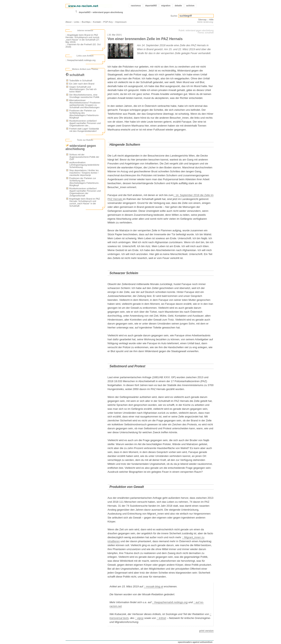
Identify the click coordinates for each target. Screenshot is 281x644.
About (69, 22)
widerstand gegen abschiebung (108, 12)
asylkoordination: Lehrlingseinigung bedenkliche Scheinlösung (83, 165)
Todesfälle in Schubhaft (79, 81)
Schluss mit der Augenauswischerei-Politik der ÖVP (83, 157)
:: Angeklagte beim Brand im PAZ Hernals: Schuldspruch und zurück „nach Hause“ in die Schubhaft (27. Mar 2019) (83, 38)
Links (77, 22)
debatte (178, 6)
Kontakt (97, 22)
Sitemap (202, 20)
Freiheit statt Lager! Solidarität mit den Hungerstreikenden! (83, 130)
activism (190, 6)
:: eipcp (139, 618)
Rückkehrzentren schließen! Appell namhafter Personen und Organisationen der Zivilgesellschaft (84, 192)
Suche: (174, 16)
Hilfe (211, 20)
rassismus (136, 6)
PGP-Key (108, 22)
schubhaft (75, 75)
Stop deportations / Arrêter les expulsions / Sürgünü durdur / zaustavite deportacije (83, 173)
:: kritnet (161, 618)
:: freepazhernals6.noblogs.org (81, 60)
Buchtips (86, 22)
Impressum (121, 22)
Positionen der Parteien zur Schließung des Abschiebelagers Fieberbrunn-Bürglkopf (83, 114)
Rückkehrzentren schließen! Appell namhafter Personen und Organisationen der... (84, 123)
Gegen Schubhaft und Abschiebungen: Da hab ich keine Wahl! (82, 89)
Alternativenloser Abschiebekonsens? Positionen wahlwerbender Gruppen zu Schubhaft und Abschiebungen (83, 104)
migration (166, 6)
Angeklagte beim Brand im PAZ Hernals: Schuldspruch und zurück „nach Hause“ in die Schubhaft (83, 202)
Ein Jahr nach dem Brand (80, 84)
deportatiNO (151, 6)
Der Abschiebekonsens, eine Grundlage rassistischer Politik (83, 96)
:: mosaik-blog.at (153, 586)
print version (206, 631)
